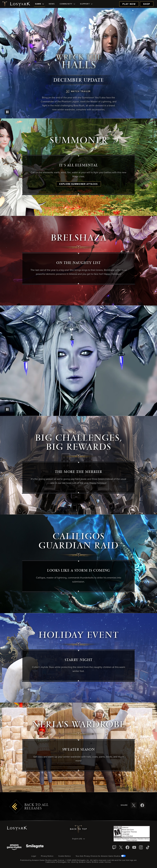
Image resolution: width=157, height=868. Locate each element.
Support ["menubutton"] (86, 4)
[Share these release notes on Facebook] (142, 805)
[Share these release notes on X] (134, 805)
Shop (147, 4)
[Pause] (7, 112)
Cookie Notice (64, 856)
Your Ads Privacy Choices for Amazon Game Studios (101, 856)
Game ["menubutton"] (39, 4)
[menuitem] (39, 4)
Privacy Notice (47, 856)
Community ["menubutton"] (67, 4)
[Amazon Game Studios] (14, 847)
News (52, 4)
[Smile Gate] (35, 847)
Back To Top (78, 829)
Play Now (129, 4)
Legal (34, 856)
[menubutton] (78, 839)
